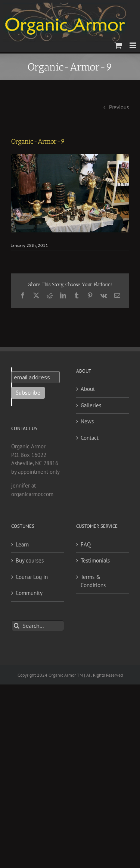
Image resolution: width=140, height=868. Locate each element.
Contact (90, 438)
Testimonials (95, 560)
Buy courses (30, 560)
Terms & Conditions (93, 581)
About (88, 389)
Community (29, 593)
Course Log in (32, 577)
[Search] (17, 626)
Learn (22, 544)
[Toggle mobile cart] (118, 45)
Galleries (91, 405)
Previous (119, 107)
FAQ (86, 544)
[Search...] (38, 626)
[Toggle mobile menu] (133, 45)
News (87, 421)
